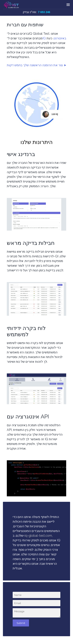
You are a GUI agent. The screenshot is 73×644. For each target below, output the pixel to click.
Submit (21, 623)
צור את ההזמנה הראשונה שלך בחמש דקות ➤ (36, 65)
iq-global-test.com (38, 536)
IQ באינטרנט (54, 38)
